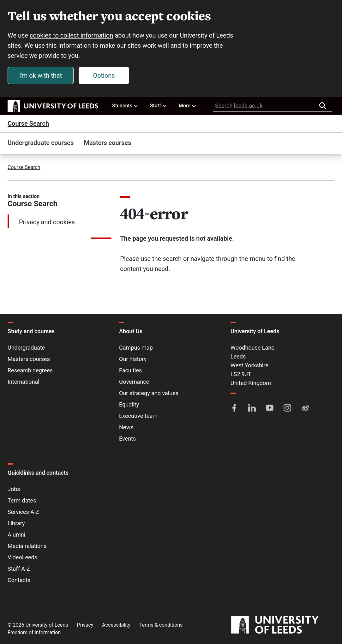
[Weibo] (305, 408)
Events (127, 439)
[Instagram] (287, 408)
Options (104, 75)
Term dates (22, 500)
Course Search (28, 123)
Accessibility (116, 625)
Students (125, 105)
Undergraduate (26, 348)
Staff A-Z (19, 569)
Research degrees (30, 370)
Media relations (27, 546)
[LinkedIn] (252, 408)
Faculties (130, 370)
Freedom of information (34, 632)
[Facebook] (234, 408)
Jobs (14, 489)
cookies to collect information (71, 35)
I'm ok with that (41, 75)
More (188, 105)
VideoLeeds (22, 557)
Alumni (16, 535)
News (126, 427)
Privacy (85, 625)
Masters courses (107, 143)
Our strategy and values (149, 393)
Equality (129, 404)
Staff (159, 105)
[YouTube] (270, 408)
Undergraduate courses (41, 143)
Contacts (19, 580)
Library (16, 523)
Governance (134, 382)
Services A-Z (23, 512)
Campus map (136, 348)
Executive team (138, 416)
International (24, 382)
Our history (133, 359)
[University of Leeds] (283, 625)
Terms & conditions (161, 625)
